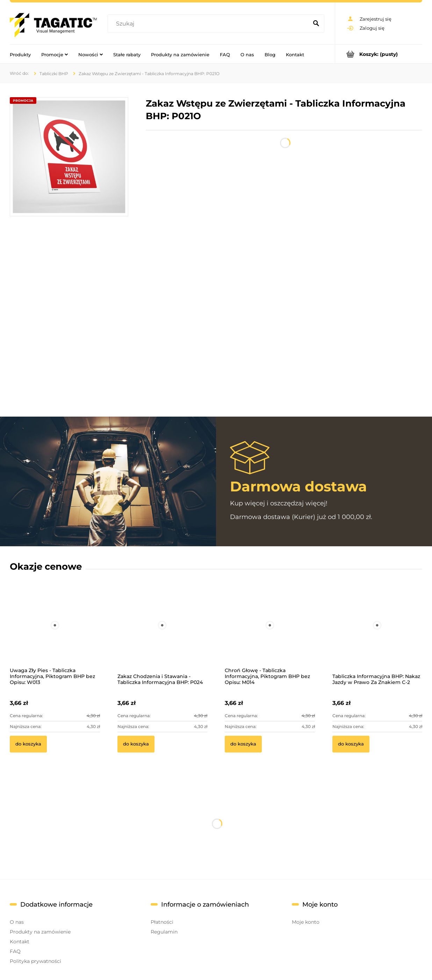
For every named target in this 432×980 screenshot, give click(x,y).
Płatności (162, 922)
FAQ (15, 951)
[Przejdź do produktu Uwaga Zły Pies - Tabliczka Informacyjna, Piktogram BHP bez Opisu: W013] (55, 635)
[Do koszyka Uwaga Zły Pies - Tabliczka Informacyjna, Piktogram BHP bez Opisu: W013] (28, 744)
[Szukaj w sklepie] (210, 24)
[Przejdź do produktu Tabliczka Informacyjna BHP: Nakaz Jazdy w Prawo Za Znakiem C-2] (377, 635)
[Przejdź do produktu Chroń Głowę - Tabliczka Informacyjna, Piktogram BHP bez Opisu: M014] (270, 635)
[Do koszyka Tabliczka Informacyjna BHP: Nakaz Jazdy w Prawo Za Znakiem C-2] (351, 744)
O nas (17, 922)
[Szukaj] (316, 24)
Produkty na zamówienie (40, 932)
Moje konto (306, 922)
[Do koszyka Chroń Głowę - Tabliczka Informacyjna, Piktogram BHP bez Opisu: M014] (243, 744)
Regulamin (164, 932)
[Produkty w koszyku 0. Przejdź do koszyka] (379, 54)
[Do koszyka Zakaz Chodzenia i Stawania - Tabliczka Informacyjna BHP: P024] (136, 744)
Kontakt (20, 942)
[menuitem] (20, 54)
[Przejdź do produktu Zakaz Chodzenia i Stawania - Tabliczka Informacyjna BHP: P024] (163, 635)
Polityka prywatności (35, 961)
